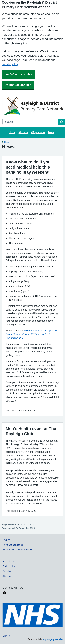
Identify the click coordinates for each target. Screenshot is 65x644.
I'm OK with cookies (18, 74)
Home (12, 132)
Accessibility (8, 561)
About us (23, 132)
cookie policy (10, 64)
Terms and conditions (13, 545)
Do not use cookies (18, 85)
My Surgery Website (53, 639)
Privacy (6, 540)
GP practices (38, 132)
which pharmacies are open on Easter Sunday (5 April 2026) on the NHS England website (31, 334)
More (53, 132)
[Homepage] (33, 106)
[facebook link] (4, 593)
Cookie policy (9, 566)
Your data (7, 571)
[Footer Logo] (32, 615)
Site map (7, 576)
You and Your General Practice (17, 550)
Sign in (6, 636)
